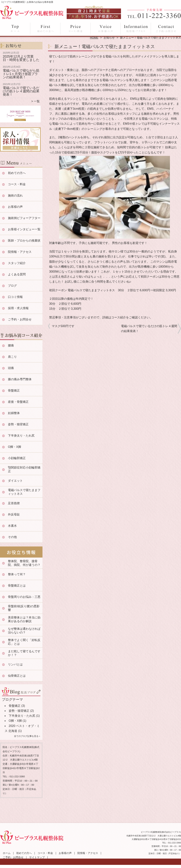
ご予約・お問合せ (166, 29)
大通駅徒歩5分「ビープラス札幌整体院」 (90, 866)
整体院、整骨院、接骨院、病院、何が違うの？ (24, 563)
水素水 (12, 526)
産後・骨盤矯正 (18, 402)
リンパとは (15, 664)
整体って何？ (17, 574)
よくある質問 (17, 274)
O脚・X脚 (14, 447)
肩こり (12, 357)
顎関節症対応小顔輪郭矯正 (24, 469)
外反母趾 (14, 514)
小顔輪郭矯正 (17, 458)
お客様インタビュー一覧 (24, 229)
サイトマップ (37, 857)
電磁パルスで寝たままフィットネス (24, 492)
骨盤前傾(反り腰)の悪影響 (24, 608)
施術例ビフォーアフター (24, 218)
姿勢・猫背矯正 (18, 424)
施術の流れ (15, 195)
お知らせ (109, 38)
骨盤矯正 (14, 391)
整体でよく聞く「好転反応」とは (24, 642)
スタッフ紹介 (17, 263)
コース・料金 (75, 29)
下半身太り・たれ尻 (21, 436)
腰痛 (11, 345)
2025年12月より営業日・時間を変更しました (21, 58)
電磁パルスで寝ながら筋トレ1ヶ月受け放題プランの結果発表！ (21, 74)
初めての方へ (45, 29)
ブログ (12, 286)
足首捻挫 (14, 503)
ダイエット (15, 481)
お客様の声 (106, 29)
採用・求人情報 (18, 308)
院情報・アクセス (136, 29)
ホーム (15, 29)
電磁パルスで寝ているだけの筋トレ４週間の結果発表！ (21, 91)
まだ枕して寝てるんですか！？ (24, 653)
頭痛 (11, 368)
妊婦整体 (14, 413)
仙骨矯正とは (17, 676)
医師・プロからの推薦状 (24, 241)
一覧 (37, 101)
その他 (12, 537)
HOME (94, 38)
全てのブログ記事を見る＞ (27, 736)
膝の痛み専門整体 (20, 379)
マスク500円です (63, 326)
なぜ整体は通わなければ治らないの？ (24, 631)
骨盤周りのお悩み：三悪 (24, 597)
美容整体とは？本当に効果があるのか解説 (24, 619)
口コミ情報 (15, 297)
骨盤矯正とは (17, 586)
